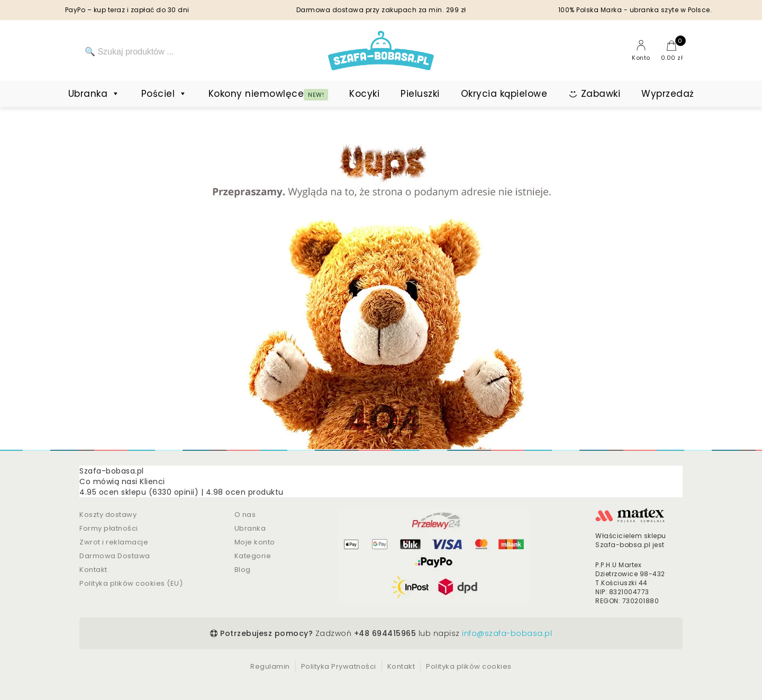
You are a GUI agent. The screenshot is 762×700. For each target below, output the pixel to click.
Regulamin (270, 666)
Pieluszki (420, 94)
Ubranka (94, 94)
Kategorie (253, 556)
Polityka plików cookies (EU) (131, 583)
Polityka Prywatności (339, 666)
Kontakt (93, 570)
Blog (243, 570)
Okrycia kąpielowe (504, 94)
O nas (245, 515)
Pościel (164, 94)
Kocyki (364, 94)
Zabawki (601, 94)
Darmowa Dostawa (115, 556)
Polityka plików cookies (469, 666)
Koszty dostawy (108, 515)
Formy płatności (109, 528)
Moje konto (255, 542)
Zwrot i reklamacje (114, 542)
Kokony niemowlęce (269, 94)
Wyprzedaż (668, 94)
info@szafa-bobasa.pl (507, 633)
